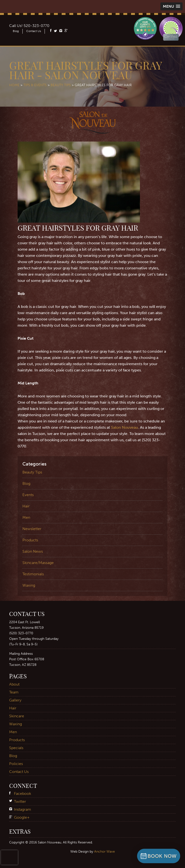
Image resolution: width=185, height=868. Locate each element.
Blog (16, 31)
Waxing (29, 585)
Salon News (33, 551)
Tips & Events (35, 85)
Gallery (15, 700)
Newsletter (32, 529)
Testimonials (33, 574)
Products (30, 540)
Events (28, 495)
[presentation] (9, 857)
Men (26, 517)
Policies (16, 764)
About (14, 684)
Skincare (17, 716)
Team (14, 692)
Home (14, 85)
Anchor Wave (105, 851)
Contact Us (34, 31)
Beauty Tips (61, 85)
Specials (16, 748)
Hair (26, 506)
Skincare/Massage (38, 563)
